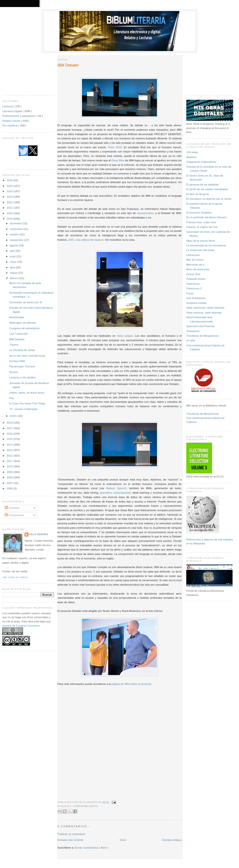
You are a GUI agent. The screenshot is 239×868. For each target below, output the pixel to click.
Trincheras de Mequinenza (202, 336)
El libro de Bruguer (198, 194)
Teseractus (193, 331)
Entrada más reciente (70, 840)
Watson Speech (116, 488)
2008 (10, 477)
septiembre (17, 240)
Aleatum (191, 157)
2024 (10, 191)
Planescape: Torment (22, 366)
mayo (14, 262)
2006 (10, 488)
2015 (10, 439)
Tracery (14, 345)
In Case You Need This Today (27, 403)
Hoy (12, 398)
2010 (10, 466)
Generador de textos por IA (26, 302)
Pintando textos (196, 279)
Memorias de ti (195, 264)
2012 (10, 456)
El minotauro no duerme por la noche (209, 199)
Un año (191, 340)
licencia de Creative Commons (21, 626)
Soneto (13, 372)
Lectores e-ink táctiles (22, 377)
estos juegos (125, 336)
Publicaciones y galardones (19, 116)
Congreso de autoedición (24, 328)
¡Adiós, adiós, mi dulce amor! (27, 393)
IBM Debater (17, 339)
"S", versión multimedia (23, 409)
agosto (14, 245)
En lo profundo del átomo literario (206, 217)
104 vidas (192, 152)
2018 (10, 423)
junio (13, 256)
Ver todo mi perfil (15, 577)
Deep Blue (118, 160)
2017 (10, 428)
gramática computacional (115, 493)
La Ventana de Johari (22, 350)
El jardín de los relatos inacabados (207, 189)
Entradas (12, 508)
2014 (10, 445)
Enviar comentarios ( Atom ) (92, 848)
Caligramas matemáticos (201, 162)
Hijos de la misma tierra (201, 241)
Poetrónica (193, 284)
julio (13, 251)
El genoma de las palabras (202, 184)
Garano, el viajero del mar (202, 227)
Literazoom (193, 255)
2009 (10, 472)
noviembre (17, 229)
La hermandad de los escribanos (206, 245)
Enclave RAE (17, 361)
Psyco (190, 293)
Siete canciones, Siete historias (205, 308)
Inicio (123, 840)
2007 (10, 483)
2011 (10, 461)
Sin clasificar (10, 125)
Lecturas (8, 106)
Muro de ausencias (198, 269)
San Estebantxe (196, 298)
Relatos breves (12, 121)
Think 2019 (115, 147)
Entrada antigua (172, 840)
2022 (10, 202)
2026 (10, 180)
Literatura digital (12, 111)
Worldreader (17, 317)
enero (14, 416)
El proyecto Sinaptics (199, 212)
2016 (10, 434)
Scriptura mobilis (196, 303)
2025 (10, 186)
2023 (10, 197)
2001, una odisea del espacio (86, 240)
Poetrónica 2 (194, 288)
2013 (10, 450)
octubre (15, 234)
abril (13, 267)
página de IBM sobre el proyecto (131, 684)
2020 (10, 213)
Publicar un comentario (71, 834)
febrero (15, 278)
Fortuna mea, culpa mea (201, 222)
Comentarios (15, 515)
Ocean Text (193, 274)
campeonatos (145, 213)
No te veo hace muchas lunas (27, 356)
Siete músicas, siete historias (204, 312)
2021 (10, 208)
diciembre (16, 223)
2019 (10, 219)
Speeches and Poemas (200, 326)
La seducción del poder (200, 250)
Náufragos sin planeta (22, 323)
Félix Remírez (39, 534)
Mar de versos (195, 260)
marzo (14, 273)
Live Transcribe (18, 334)
